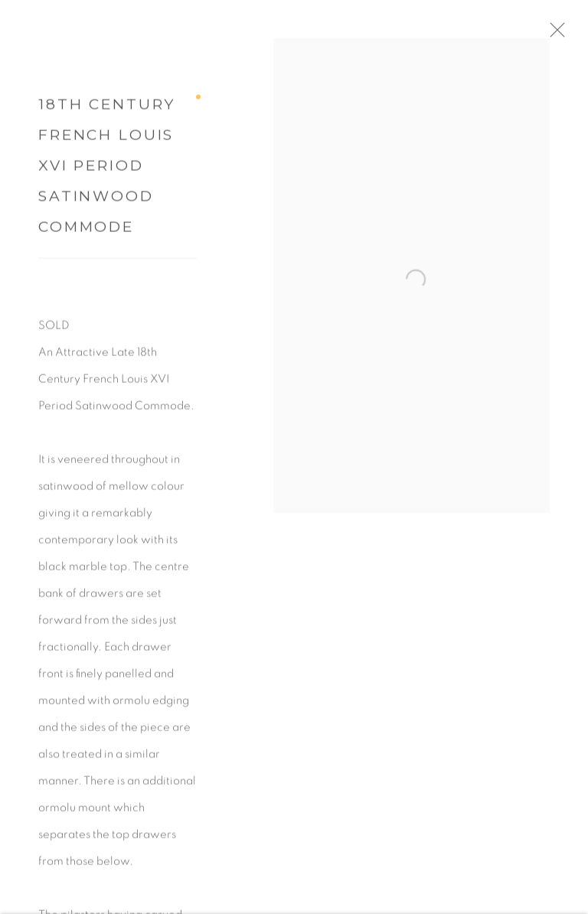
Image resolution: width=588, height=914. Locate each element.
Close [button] (569, 34)
